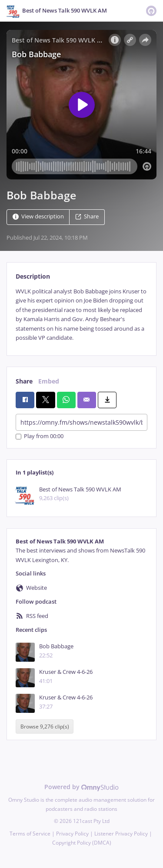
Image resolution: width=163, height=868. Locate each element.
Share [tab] (24, 381)
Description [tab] (33, 276)
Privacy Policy (72, 834)
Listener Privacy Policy (121, 834)
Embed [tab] (49, 381)
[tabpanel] (81, 315)
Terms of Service (30, 834)
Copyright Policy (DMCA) (82, 843)
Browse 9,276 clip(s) (45, 727)
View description (38, 216)
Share (87, 216)
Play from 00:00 (40, 437)
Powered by (81, 787)
